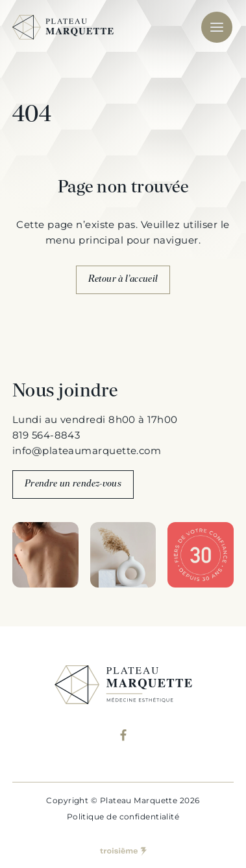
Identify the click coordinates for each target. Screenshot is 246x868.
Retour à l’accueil (123, 280)
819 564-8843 (46, 435)
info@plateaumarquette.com (87, 451)
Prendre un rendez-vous (73, 484)
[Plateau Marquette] (63, 27)
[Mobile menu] (217, 27)
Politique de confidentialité (123, 817)
